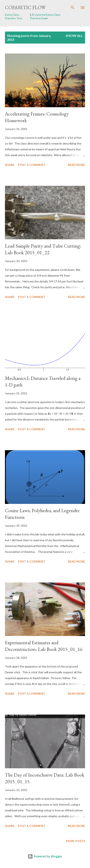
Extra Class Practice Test (14, 16)
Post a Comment (32, 165)
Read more (76, 165)
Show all (74, 36)
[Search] (73, 7)
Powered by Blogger (45, 856)
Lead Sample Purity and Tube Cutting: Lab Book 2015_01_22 (43, 249)
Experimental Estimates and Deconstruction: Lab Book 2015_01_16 (44, 646)
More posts (76, 841)
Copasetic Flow (25, 7)
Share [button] (10, 165)
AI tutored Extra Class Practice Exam (45, 16)
